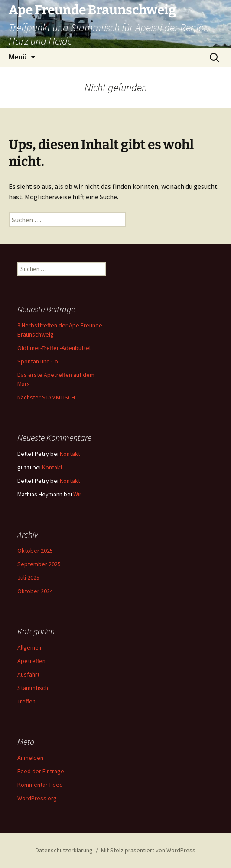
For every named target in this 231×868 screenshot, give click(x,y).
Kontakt (70, 454)
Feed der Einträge (41, 771)
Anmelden (30, 758)
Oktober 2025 (35, 551)
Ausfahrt (28, 674)
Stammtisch (33, 688)
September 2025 (39, 564)
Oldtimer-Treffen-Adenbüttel (54, 348)
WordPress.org (37, 798)
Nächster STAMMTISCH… (49, 397)
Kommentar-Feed (40, 785)
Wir (77, 494)
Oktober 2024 (35, 591)
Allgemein (30, 647)
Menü (18, 57)
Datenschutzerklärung (64, 850)
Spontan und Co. (38, 361)
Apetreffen (31, 661)
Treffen (26, 701)
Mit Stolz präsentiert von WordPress (148, 850)
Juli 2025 (28, 578)
